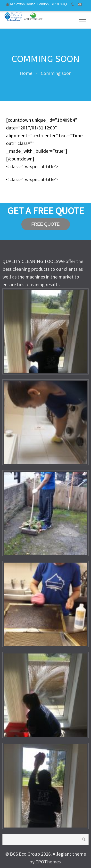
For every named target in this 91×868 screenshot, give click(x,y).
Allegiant (62, 854)
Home (26, 73)
